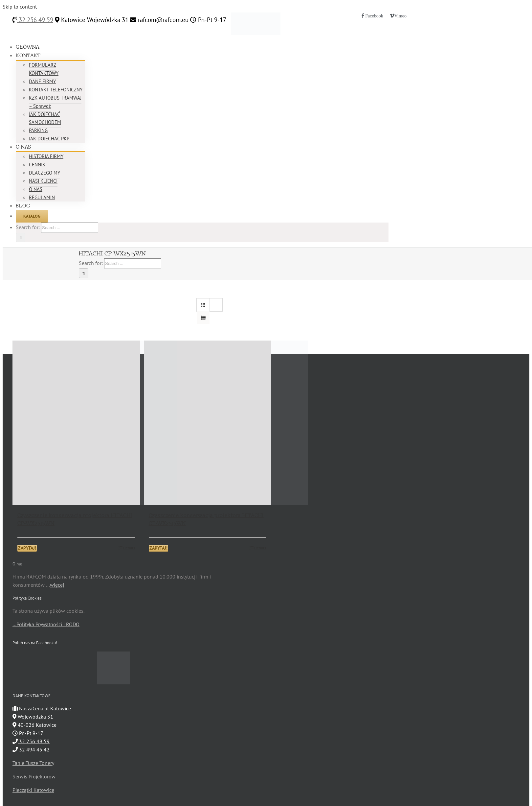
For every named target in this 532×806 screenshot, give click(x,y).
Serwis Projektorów (34, 776)
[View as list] (203, 318)
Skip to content (20, 7)
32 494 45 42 (31, 749)
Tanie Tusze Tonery (33, 763)
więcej (57, 585)
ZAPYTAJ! (27, 548)
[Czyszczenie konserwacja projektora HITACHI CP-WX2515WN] (76, 423)
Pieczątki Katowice (33, 790)
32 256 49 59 (35, 20)
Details (129, 548)
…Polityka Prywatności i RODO (46, 624)
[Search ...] (69, 228)
